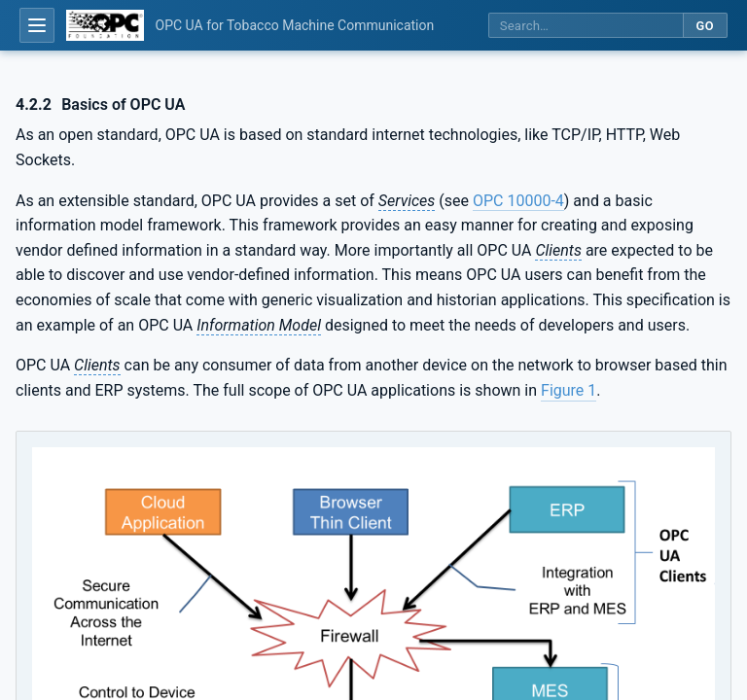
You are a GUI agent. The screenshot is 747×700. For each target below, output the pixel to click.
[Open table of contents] (37, 25)
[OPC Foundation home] (105, 25)
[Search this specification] (586, 26)
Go (705, 26)
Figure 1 (569, 390)
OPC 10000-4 (518, 201)
